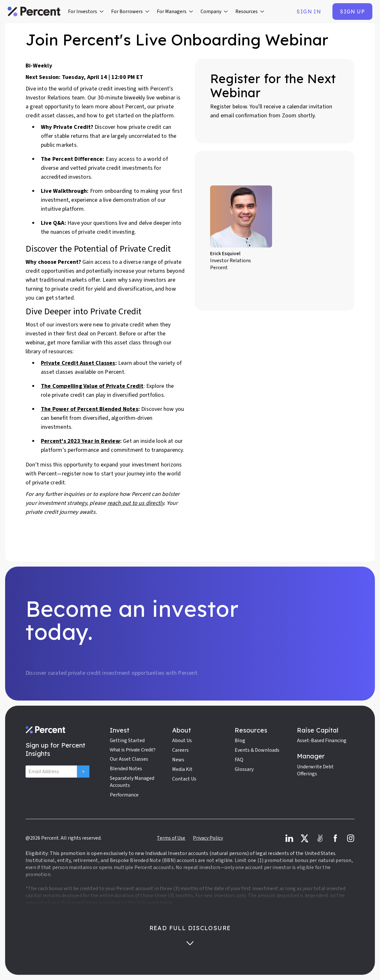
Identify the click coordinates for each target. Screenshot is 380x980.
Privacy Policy (208, 838)
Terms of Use (171, 838)
